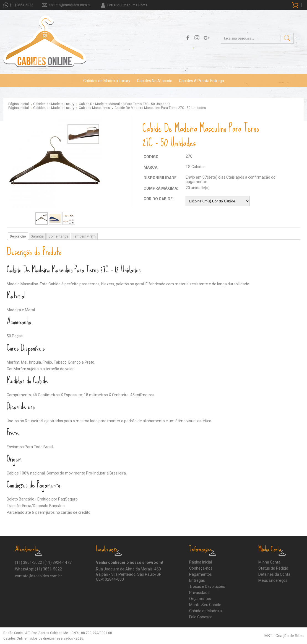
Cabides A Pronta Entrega (201, 81)
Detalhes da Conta (274, 574)
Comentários (58, 236)
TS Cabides (196, 167)
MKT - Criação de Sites (284, 636)
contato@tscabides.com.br (70, 5)
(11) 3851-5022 (22, 5)
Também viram (84, 236)
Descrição (18, 236)
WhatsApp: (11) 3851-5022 (38, 569)
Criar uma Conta (135, 5)
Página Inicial (19, 104)
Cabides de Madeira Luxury (107, 81)
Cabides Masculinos (94, 108)
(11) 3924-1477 (58, 562)
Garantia (37, 236)
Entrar (112, 5)
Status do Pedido (273, 568)
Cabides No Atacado (155, 81)
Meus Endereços (273, 580)
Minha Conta (269, 562)
